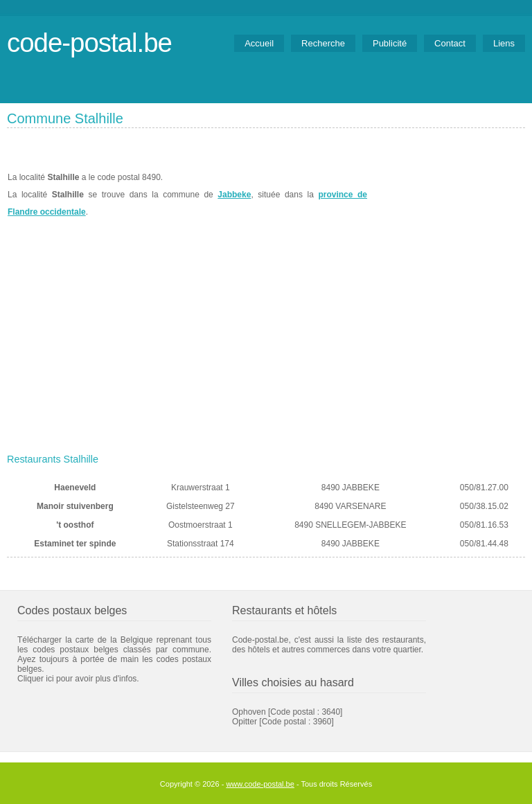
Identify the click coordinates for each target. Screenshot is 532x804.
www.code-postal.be (260, 784)
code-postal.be (89, 43)
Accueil (259, 43)
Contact (450, 43)
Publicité (390, 43)
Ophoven (249, 712)
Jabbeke (234, 195)
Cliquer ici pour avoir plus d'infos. (78, 679)
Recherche (323, 43)
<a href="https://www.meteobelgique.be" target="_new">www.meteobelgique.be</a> (446, 195)
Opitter (245, 722)
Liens (504, 43)
